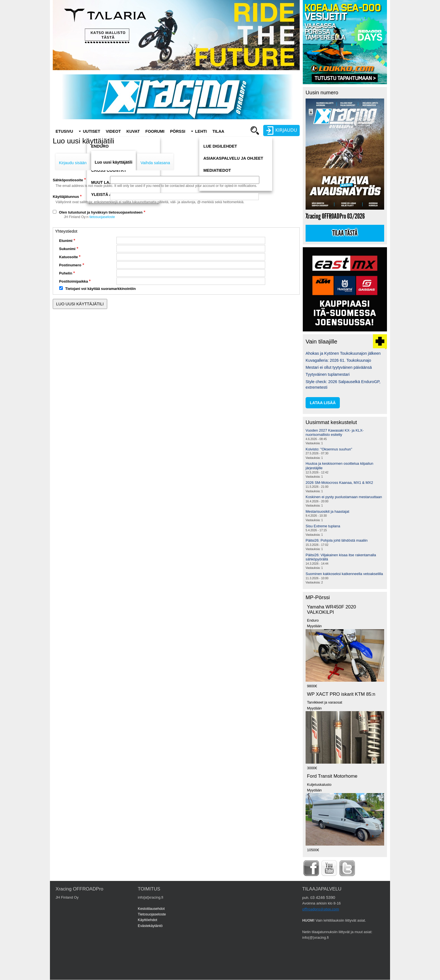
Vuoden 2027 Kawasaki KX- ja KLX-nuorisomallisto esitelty (335, 433)
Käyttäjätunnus (66, 197)
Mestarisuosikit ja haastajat (327, 511)
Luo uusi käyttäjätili (113, 162)
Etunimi (66, 241)
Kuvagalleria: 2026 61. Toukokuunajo (338, 360)
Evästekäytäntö (150, 926)
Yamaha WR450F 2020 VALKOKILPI (332, 610)
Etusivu (64, 131)
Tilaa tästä (345, 233)
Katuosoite (69, 257)
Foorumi (155, 131)
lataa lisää (323, 403)
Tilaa (218, 131)
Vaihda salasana (155, 163)
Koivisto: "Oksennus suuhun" (329, 449)
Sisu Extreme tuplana (323, 526)
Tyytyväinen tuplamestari (328, 374)
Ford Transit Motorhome (332, 776)
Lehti (201, 131)
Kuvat (133, 131)
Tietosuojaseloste (152, 914)
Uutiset (91, 131)
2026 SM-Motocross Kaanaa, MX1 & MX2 (339, 483)
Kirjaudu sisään (73, 163)
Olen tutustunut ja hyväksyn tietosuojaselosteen (101, 212)
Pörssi (178, 131)
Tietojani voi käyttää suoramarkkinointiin (101, 289)
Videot (113, 131)
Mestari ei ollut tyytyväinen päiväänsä (339, 367)
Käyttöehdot (147, 920)
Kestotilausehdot (151, 909)
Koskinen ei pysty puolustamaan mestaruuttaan (344, 497)
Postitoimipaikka (74, 281)
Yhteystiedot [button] (66, 231)
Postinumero (70, 265)
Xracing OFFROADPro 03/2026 (335, 216)
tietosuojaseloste (102, 217)
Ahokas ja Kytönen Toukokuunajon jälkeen (343, 353)
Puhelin (66, 273)
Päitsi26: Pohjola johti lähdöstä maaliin (337, 540)
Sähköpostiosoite (68, 180)
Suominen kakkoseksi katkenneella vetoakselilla (344, 574)
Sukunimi (67, 249)
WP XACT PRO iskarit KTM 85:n (341, 694)
